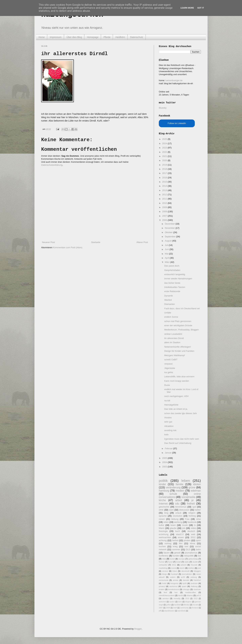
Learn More (187, 8)
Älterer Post (142, 242)
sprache (163, 516)
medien (180, 491)
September (170, 237)
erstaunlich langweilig (175, 274)
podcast (194, 583)
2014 (165, 186)
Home (42, 37)
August (169, 241)
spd (194, 507)
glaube (173, 528)
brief (175, 608)
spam (184, 586)
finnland (195, 608)
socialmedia (188, 497)
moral (174, 568)
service (166, 598)
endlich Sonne (171, 317)
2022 (165, 152)
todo (166, 435)
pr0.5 (199, 595)
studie (195, 562)
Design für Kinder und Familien (179, 351)
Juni (167, 249)
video (193, 528)
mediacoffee (190, 592)
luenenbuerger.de (174, 80)
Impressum (56, 37)
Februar (169, 448)
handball (177, 605)
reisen (162, 519)
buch (178, 531)
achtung (163, 540)
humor (162, 562)
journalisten (187, 574)
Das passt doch (172, 266)
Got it (201, 8)
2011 (165, 199)
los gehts (169, 372)
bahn (198, 549)
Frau (187, 519)
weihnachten (165, 537)
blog (166, 513)
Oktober (169, 232)
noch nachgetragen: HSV (176, 396)
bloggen (197, 571)
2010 (165, 203)
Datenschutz (137, 37)
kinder (162, 484)
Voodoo (168, 418)
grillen (169, 605)
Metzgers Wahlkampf (174, 355)
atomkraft (185, 571)
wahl (171, 510)
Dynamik (168, 296)
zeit (199, 568)
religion (192, 513)
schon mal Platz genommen (178, 321)
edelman (196, 491)
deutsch (191, 531)
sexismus (173, 586)
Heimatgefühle (171, 405)
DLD (188, 549)
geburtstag (193, 559)
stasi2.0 (180, 534)
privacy (162, 586)
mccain (195, 605)
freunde (194, 565)
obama (190, 595)
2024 (165, 143)
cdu (177, 504)
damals (186, 580)
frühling (192, 516)
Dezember (170, 224)
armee (176, 580)
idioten (197, 484)
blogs (165, 574)
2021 (165, 156)
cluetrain (197, 589)
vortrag (168, 543)
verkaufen (163, 565)
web (193, 534)
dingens (188, 602)
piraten (187, 540)
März (168, 262)
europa (182, 559)
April (167, 258)
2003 (165, 467)
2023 (165, 148)
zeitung (194, 577)
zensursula (164, 580)
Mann (162, 528)
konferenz (164, 556)
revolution (178, 516)
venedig (177, 598)
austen (172, 602)
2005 (165, 458)
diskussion (184, 510)
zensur (165, 571)
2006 (165, 220)
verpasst (168, 364)
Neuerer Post (48, 242)
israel (178, 562)
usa (164, 559)
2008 (165, 212)
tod (199, 556)
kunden (176, 556)
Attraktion (169, 426)
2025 (165, 139)
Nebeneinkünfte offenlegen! (178, 347)
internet (163, 504)
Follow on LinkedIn (177, 123)
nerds (181, 595)
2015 (165, 182)
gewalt (177, 553)
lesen (173, 525)
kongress (175, 583)
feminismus (181, 507)
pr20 (183, 577)
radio (187, 562)
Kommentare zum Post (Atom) (68, 247)
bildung (175, 519)
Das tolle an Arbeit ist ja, (176, 409)
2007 (165, 216)
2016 (165, 178)
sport (198, 540)
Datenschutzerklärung (52, 165)
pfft (160, 611)
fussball (174, 574)
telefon (191, 568)
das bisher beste (172, 283)
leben (186, 481)
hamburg (164, 491)
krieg (175, 546)
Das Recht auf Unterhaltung (178, 443)
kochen (162, 546)
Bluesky (163, 108)
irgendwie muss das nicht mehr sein (182, 439)
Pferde (107, 37)
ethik (161, 510)
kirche (162, 500)
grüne (192, 487)
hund (170, 562)
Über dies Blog (74, 37)
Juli (167, 245)
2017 (165, 173)
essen (181, 537)
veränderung (173, 487)
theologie (163, 531)
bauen (167, 553)
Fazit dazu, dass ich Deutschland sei (182, 308)
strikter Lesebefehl (173, 334)
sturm (182, 568)
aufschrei (162, 602)
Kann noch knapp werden (177, 381)
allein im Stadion (172, 342)
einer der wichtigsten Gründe (178, 325)
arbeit (179, 500)
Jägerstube (170, 368)
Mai (167, 254)
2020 (165, 160)
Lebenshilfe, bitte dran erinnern (179, 377)
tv (195, 525)
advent (183, 565)
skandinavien (169, 611)
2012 (165, 195)
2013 (165, 190)
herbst (175, 540)
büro (180, 602)
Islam (175, 571)
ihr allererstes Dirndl (174, 338)
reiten (166, 522)
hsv (176, 592)
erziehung (164, 534)
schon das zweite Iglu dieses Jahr (180, 413)
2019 (165, 165)
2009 (165, 207)
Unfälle (168, 313)
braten (162, 589)
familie (180, 484)
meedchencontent (167, 595)
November (170, 228)
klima (192, 543)
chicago (186, 589)
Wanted (168, 300)
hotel (164, 583)
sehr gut (168, 422)
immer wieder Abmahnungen (178, 279)
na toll (167, 401)
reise (198, 519)
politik (163, 481)
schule (173, 494)
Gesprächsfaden (172, 270)
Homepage (93, 37)
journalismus (191, 553)
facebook (192, 522)
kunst (172, 559)
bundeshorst (174, 589)
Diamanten (169, 304)
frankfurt (197, 580)
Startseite (96, 242)
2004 (165, 462)
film (181, 543)
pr (193, 500)
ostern (173, 577)
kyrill (185, 583)
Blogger (138, 629)
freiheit (191, 504)
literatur (187, 605)
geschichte (164, 507)
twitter (198, 510)
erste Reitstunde (172, 291)
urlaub (178, 513)
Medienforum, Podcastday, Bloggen (181, 330)
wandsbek (182, 611)
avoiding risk (170, 430)
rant (186, 546)
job (184, 528)
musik (185, 525)
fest (165, 592)
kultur (162, 525)
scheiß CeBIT (171, 360)
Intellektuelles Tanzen (175, 287)
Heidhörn (120, 37)
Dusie (167, 385)
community (184, 608)
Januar (168, 453)
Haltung (194, 586)
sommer (176, 549)
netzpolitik (189, 556)
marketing (163, 568)
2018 (165, 169)
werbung (178, 522)
